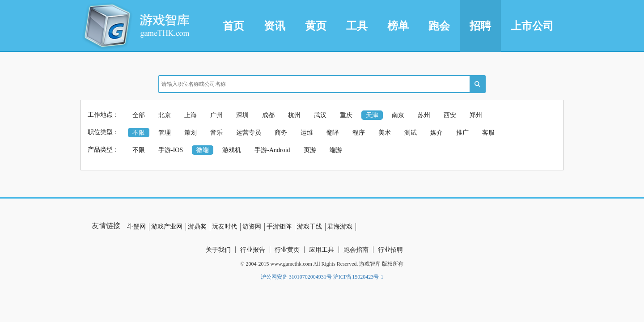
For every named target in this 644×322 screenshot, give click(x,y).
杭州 (294, 115)
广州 (216, 115)
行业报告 (253, 250)
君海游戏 (340, 227)
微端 (203, 150)
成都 (268, 115)
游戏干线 (309, 227)
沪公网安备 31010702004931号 (296, 277)
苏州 (424, 115)
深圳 (242, 115)
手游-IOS (171, 150)
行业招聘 (390, 250)
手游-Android (272, 150)
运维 (307, 133)
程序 (359, 133)
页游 (310, 150)
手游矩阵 (279, 227)
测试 (411, 133)
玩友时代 (225, 227)
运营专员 (249, 133)
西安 (450, 115)
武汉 (320, 115)
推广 (462, 133)
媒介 (436, 133)
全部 (139, 115)
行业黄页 (287, 250)
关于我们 (218, 250)
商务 (281, 133)
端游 (336, 150)
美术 (385, 133)
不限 (139, 133)
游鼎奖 (197, 227)
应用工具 (322, 250)
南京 (398, 115)
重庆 (346, 115)
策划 (191, 133)
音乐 (216, 133)
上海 (191, 115)
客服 (488, 133)
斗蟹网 (136, 227)
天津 (372, 115)
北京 (165, 115)
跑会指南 (356, 250)
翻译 (333, 133)
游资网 (252, 227)
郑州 (476, 115)
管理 (165, 133)
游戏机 (232, 150)
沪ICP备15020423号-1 (358, 277)
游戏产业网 (167, 227)
